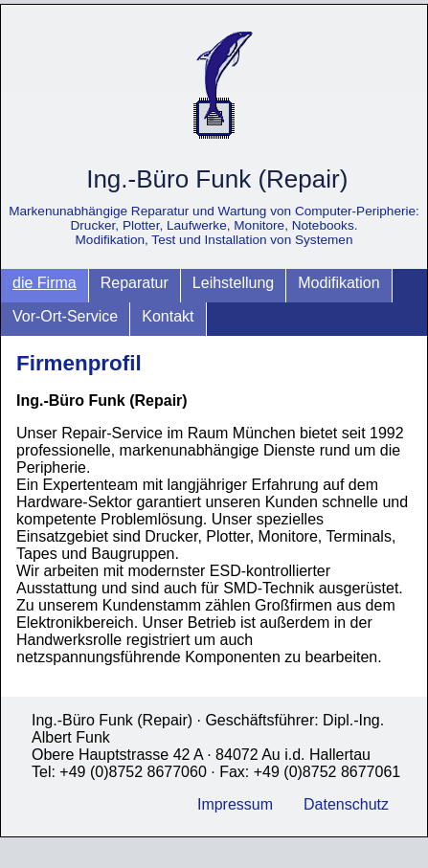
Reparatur (135, 283)
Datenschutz (346, 804)
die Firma (45, 283)
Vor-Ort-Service (65, 316)
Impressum (235, 804)
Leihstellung (233, 283)
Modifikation (338, 283)
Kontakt (168, 316)
